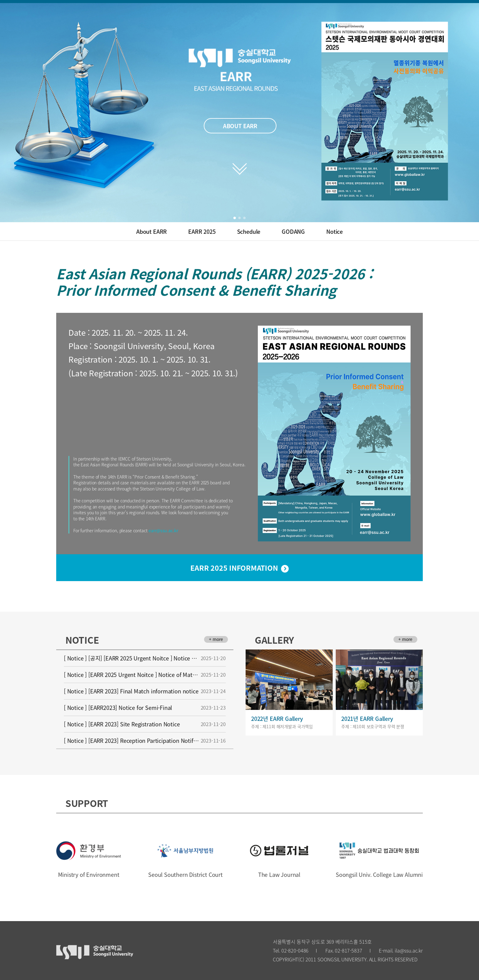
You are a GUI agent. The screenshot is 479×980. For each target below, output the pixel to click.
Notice (335, 231)
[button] (235, 218)
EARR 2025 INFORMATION (234, 568)
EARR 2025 (202, 231)
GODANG (293, 231)
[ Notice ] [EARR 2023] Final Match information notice (145, 691)
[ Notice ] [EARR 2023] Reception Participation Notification (145, 741)
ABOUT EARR (240, 126)
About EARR (152, 231)
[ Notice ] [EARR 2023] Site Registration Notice (145, 724)
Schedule (249, 231)
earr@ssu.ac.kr (163, 530)
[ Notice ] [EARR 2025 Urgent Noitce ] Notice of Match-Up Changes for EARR (145, 675)
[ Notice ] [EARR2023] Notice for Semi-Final (145, 708)
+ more (216, 639)
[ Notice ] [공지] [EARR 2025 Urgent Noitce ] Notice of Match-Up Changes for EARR (145, 658)
